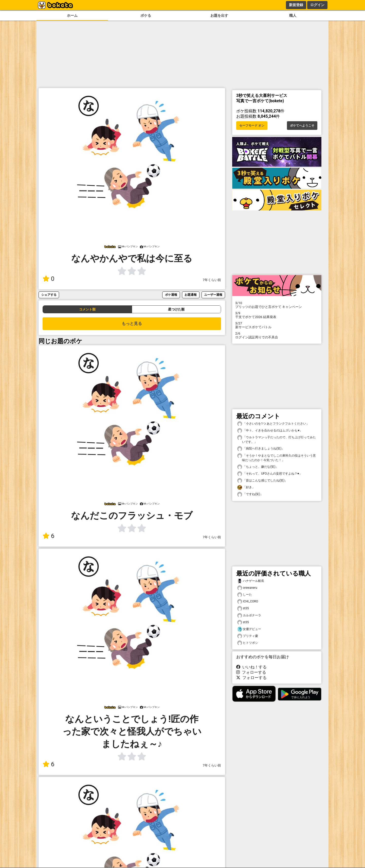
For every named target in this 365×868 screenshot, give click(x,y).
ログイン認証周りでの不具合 (277, 335)
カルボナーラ (249, 615)
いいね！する (251, 667)
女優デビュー (249, 629)
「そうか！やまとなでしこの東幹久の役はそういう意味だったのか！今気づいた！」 (277, 458)
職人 (293, 16)
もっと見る (132, 324)
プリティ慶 (248, 636)
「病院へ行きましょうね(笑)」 (261, 449)
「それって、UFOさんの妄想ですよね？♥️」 (270, 474)
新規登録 (296, 5)
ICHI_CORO (248, 602)
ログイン (317, 5)
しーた (245, 595)
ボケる (146, 16)
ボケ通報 (171, 295)
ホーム (72, 16)
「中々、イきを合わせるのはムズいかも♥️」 (270, 431)
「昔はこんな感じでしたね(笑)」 (262, 481)
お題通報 (191, 295)
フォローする (251, 672)
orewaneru (247, 588)
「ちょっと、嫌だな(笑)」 (258, 467)
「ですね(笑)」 (250, 494)
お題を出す (219, 16)
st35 (243, 608)
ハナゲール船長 (251, 581)
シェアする (49, 295)
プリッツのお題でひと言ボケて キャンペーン (277, 305)
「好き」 (246, 487)
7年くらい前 (212, 280)
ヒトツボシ (248, 643)
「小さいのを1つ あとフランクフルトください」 (273, 424)
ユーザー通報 (213, 295)
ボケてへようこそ (302, 126)
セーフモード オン (252, 126)
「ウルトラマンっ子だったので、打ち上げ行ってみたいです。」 (277, 439)
